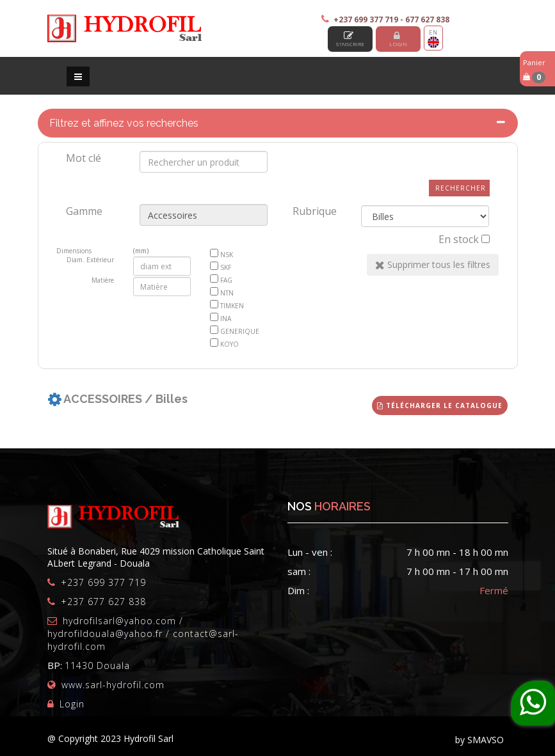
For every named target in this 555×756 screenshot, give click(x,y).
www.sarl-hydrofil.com (113, 685)
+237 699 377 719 (103, 582)
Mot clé (84, 158)
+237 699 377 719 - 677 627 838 (391, 20)
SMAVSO (486, 740)
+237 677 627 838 (103, 602)
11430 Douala (97, 665)
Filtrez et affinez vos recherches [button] (124, 123)
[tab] (278, 123)
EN (433, 38)
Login (398, 39)
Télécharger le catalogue (440, 406)
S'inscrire (350, 39)
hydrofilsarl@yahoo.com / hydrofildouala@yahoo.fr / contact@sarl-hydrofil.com (143, 634)
